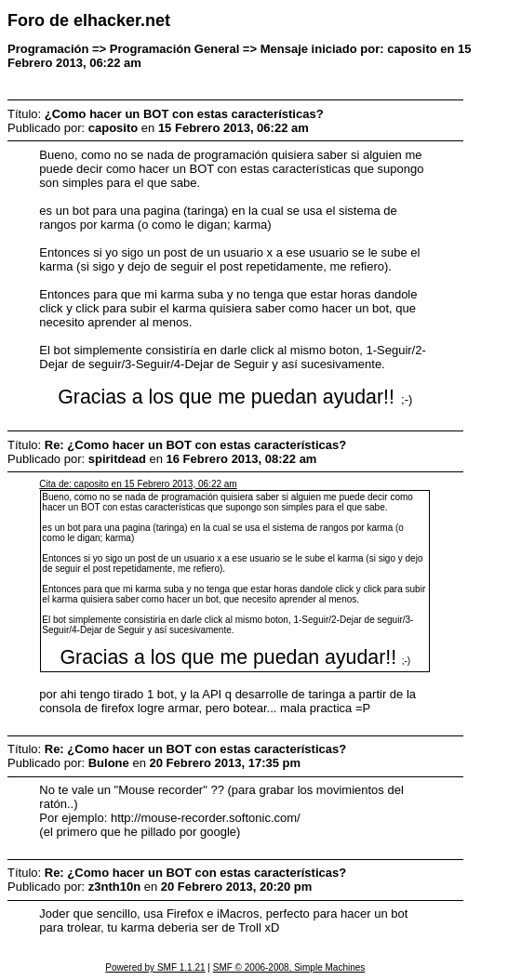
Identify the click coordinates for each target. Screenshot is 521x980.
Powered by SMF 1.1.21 (155, 967)
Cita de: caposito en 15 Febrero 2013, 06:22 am (138, 484)
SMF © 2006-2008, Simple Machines (289, 967)
